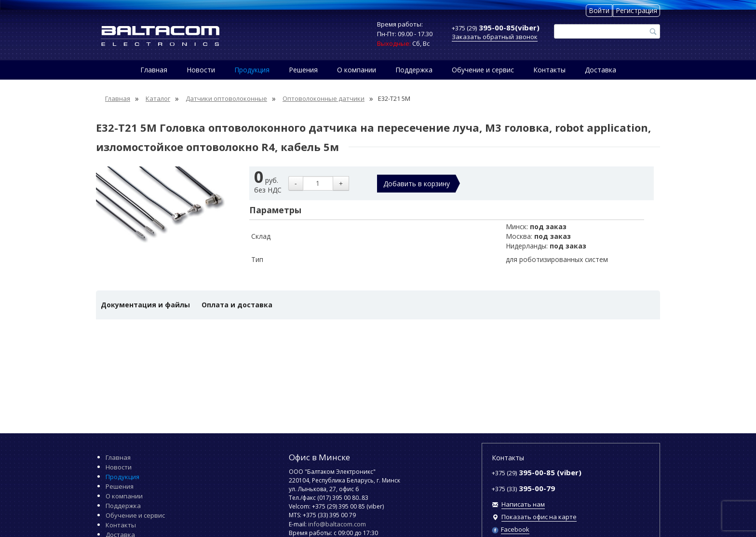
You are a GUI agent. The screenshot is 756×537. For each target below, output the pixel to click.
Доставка (601, 70)
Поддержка (414, 70)
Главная (154, 70)
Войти (599, 10)
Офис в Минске (319, 457)
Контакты (549, 70)
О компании (357, 70)
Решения (303, 70)
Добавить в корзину (417, 184)
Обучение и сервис (483, 70)
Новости (201, 70)
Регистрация (636, 10)
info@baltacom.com (337, 524)
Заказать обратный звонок (495, 37)
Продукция (252, 70)
